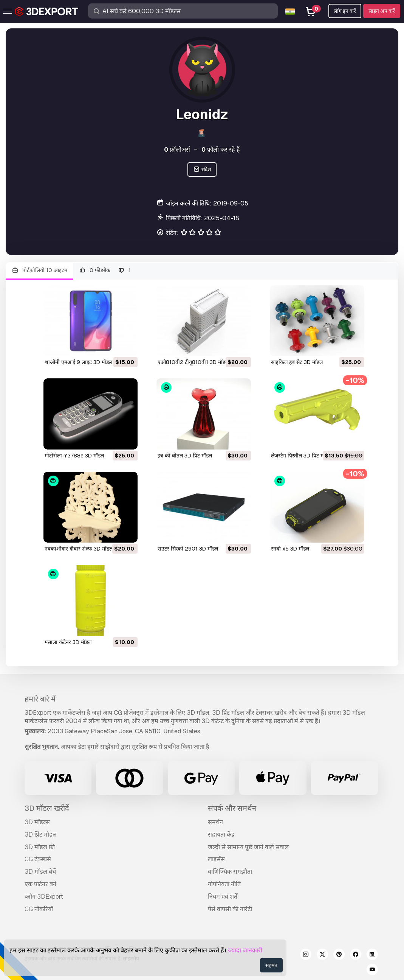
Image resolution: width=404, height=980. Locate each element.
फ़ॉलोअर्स (177, 150)
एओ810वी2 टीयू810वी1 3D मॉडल (193, 362)
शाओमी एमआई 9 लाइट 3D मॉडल (78, 362)
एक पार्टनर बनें (40, 884)
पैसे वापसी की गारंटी (230, 909)
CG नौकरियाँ (39, 909)
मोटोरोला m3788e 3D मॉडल (74, 456)
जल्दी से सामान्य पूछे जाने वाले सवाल (248, 847)
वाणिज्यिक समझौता (230, 872)
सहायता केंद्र (221, 835)
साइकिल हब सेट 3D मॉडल (297, 362)
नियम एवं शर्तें (223, 897)
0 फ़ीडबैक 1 (105, 270)
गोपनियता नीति (224, 884)
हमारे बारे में (40, 699)
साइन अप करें (382, 11)
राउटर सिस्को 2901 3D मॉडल (188, 549)
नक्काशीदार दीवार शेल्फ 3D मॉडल (79, 549)
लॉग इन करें (345, 11)
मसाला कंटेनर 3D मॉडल (68, 642)
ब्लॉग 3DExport (44, 897)
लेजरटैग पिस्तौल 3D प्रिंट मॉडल (301, 456)
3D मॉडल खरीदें (47, 808)
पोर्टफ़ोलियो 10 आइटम (39, 270)
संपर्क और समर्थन (232, 808)
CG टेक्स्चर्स (38, 859)
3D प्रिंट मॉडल (41, 835)
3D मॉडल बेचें (40, 872)
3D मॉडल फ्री (40, 847)
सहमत (271, 965)
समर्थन (215, 822)
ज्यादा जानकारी (245, 950)
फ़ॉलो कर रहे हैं (221, 150)
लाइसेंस (216, 859)
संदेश (202, 170)
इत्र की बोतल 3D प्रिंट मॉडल (185, 456)
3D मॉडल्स (37, 822)
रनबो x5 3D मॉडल (290, 549)
